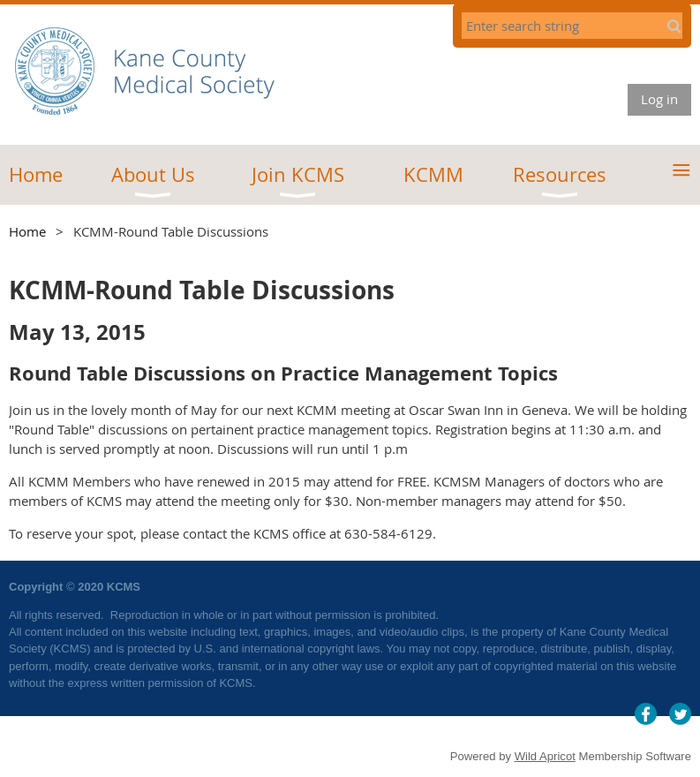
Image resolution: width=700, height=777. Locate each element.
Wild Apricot (545, 756)
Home (27, 231)
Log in (659, 99)
